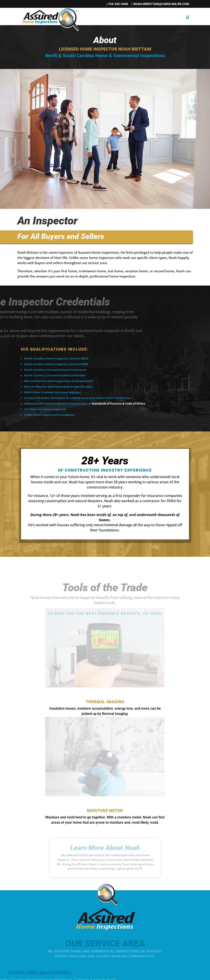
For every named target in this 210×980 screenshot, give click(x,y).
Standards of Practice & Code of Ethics (118, 403)
